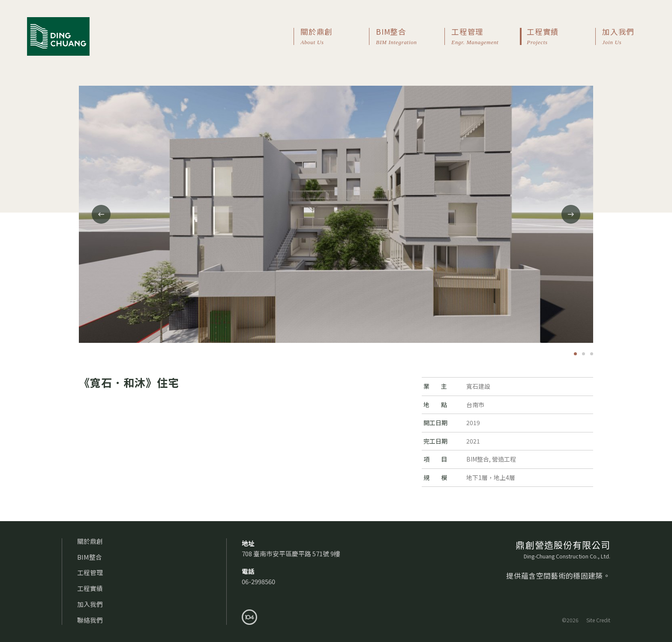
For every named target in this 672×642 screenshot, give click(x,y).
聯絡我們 (90, 620)
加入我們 (624, 37)
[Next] (571, 214)
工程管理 (486, 37)
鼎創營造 (58, 36)
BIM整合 (410, 37)
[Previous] (101, 214)
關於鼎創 (335, 37)
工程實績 (561, 37)
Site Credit (598, 620)
